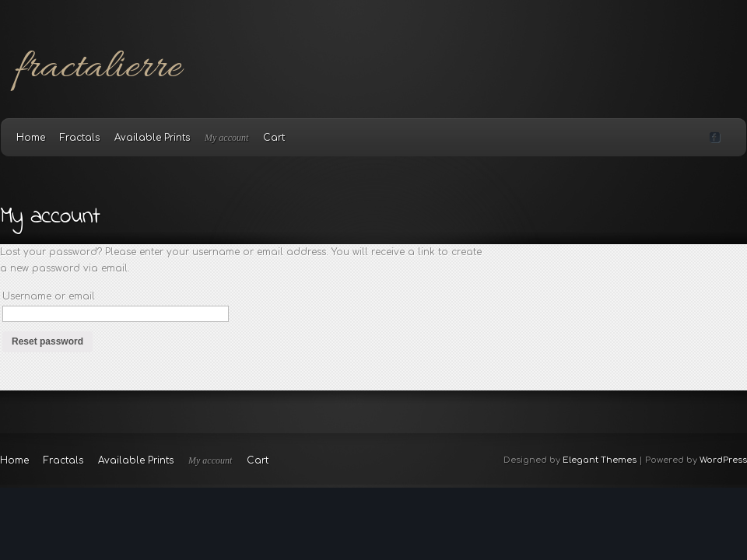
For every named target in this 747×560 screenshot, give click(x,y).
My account (226, 138)
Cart (274, 138)
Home (31, 138)
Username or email (49, 296)
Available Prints (152, 138)
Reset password (47, 341)
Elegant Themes (600, 460)
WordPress (723, 460)
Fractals (80, 138)
